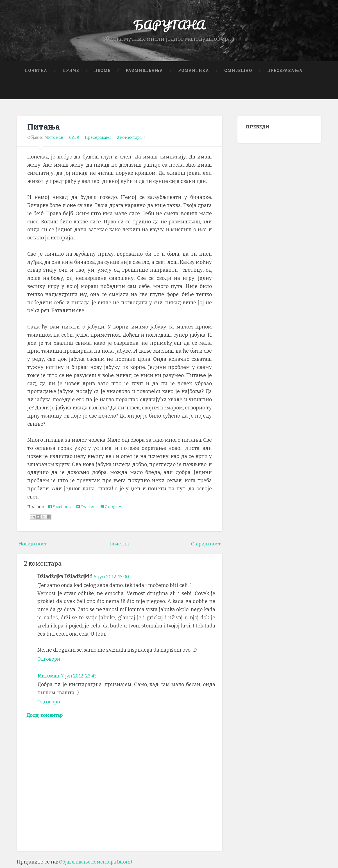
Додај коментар (46, 717)
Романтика (194, 72)
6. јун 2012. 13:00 (113, 578)
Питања (44, 128)
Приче (71, 72)
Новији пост (34, 545)
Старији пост (205, 545)
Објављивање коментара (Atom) (99, 864)
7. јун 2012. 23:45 (82, 677)
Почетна (36, 72)
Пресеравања (285, 72)
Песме (102, 72)
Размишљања (144, 72)
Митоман (49, 677)
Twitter (86, 508)
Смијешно (238, 72)
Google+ (111, 508)
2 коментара (129, 139)
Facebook (60, 508)
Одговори (50, 660)
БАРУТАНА (169, 25)
